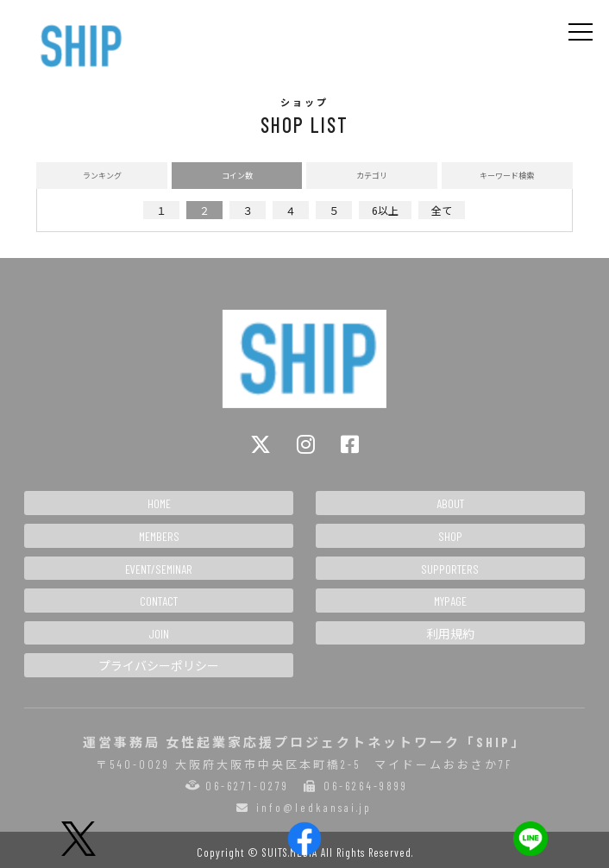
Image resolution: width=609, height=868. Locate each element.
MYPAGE (450, 601)
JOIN (159, 634)
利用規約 (450, 634)
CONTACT (159, 601)
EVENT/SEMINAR (159, 569)
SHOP (450, 536)
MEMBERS (159, 536)
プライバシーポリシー (159, 666)
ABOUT (450, 503)
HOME (159, 503)
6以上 (385, 210)
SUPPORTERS (450, 569)
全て (442, 210)
